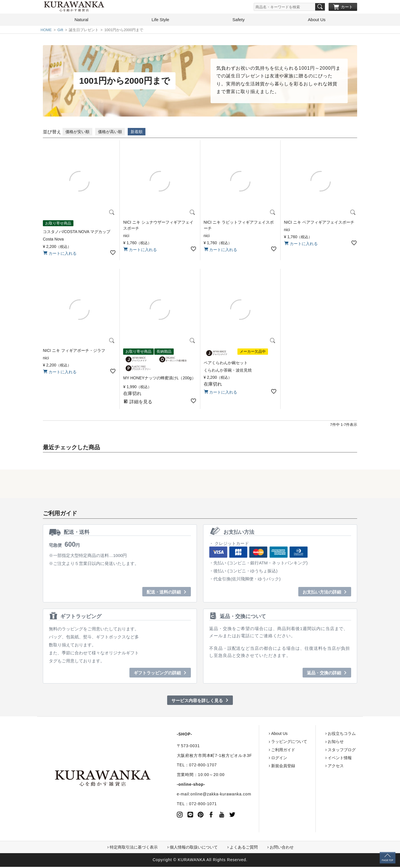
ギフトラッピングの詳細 (157, 674)
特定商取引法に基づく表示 (134, 848)
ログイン (257, 759)
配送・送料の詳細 (164, 593)
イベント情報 (318, 759)
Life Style (160, 21)
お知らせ (314, 743)
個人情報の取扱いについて (194, 848)
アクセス (314, 767)
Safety (239, 21)
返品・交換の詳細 (324, 674)
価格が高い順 (110, 133)
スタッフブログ (320, 751)
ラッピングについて (267, 743)
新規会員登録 (261, 767)
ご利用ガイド (261, 751)
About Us (317, 21)
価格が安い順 (77, 133)
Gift (60, 31)
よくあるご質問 (244, 848)
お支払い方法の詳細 (322, 593)
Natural (81, 21)
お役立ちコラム (320, 735)
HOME (46, 31)
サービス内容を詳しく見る (197, 702)
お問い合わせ (282, 848)
